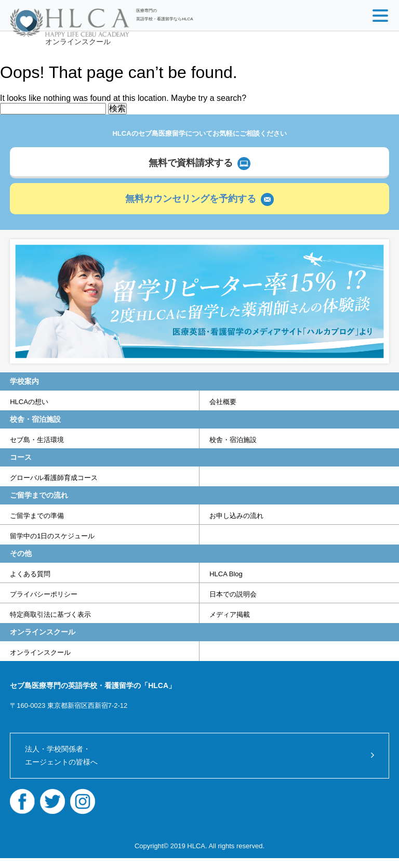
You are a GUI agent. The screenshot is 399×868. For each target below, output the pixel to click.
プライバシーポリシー (44, 594)
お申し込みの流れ (236, 516)
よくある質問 (30, 574)
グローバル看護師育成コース (54, 478)
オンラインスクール (78, 42)
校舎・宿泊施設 (233, 440)
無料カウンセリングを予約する (191, 199)
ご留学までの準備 (37, 516)
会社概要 (223, 402)
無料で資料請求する (191, 163)
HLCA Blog (226, 574)
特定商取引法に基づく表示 (50, 614)
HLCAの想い (29, 402)
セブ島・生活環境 (37, 440)
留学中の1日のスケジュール (52, 536)
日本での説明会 (233, 594)
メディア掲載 (230, 614)
